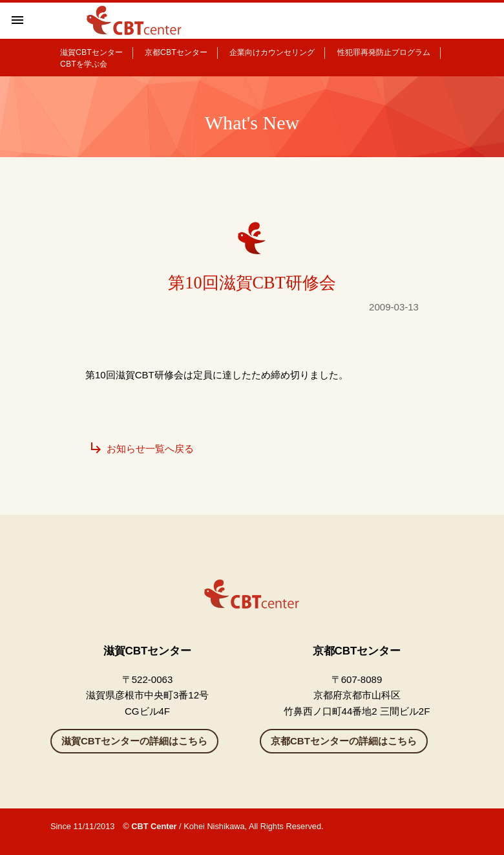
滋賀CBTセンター (91, 52)
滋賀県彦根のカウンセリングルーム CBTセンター (135, 20)
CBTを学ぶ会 (84, 64)
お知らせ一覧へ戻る (141, 449)
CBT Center (154, 826)
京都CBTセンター (176, 52)
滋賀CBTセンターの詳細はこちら (134, 741)
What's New (252, 123)
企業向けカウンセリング (272, 52)
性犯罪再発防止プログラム (384, 52)
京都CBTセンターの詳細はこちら (344, 741)
